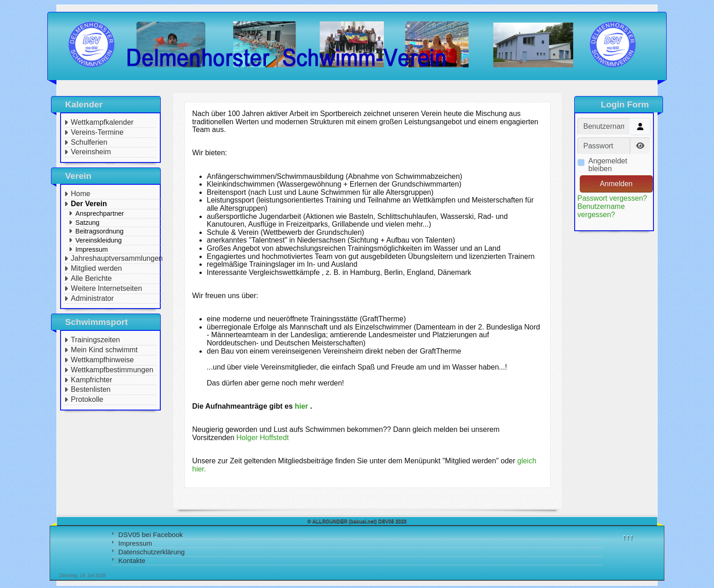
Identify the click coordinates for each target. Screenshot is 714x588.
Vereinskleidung (99, 240)
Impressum (135, 543)
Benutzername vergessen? (601, 210)
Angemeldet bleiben (608, 165)
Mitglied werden (97, 268)
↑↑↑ (628, 537)
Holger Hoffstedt (263, 438)
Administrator (92, 298)
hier (301, 406)
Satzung (88, 223)
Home (81, 194)
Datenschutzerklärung (152, 552)
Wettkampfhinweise (102, 360)
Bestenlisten (91, 389)
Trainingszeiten (96, 340)
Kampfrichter (92, 380)
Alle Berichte (92, 278)
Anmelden (616, 184)
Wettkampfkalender (102, 122)
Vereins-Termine (97, 132)
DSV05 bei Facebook (151, 535)
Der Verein (89, 204)
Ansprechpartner (100, 213)
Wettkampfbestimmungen (112, 370)
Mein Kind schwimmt (105, 350)
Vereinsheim (91, 152)
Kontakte (132, 560)
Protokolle (87, 399)
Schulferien (89, 142)
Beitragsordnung (100, 231)
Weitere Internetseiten (107, 288)
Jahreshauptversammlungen (117, 258)
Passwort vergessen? (612, 198)
